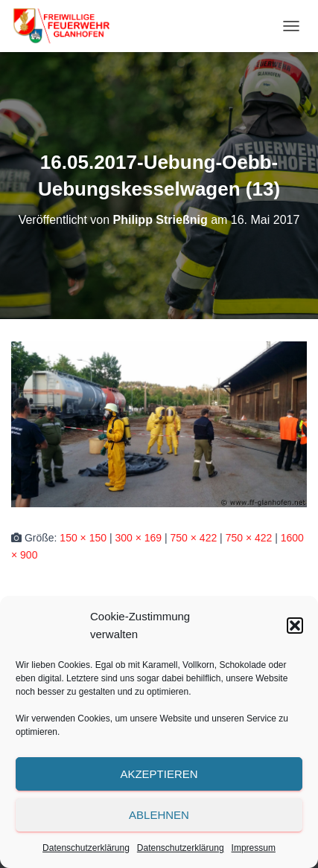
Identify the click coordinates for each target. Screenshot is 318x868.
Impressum (254, 848)
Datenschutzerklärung (86, 848)
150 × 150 (83, 538)
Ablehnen (159, 815)
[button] (295, 626)
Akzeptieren (159, 774)
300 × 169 (138, 538)
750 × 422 (194, 538)
